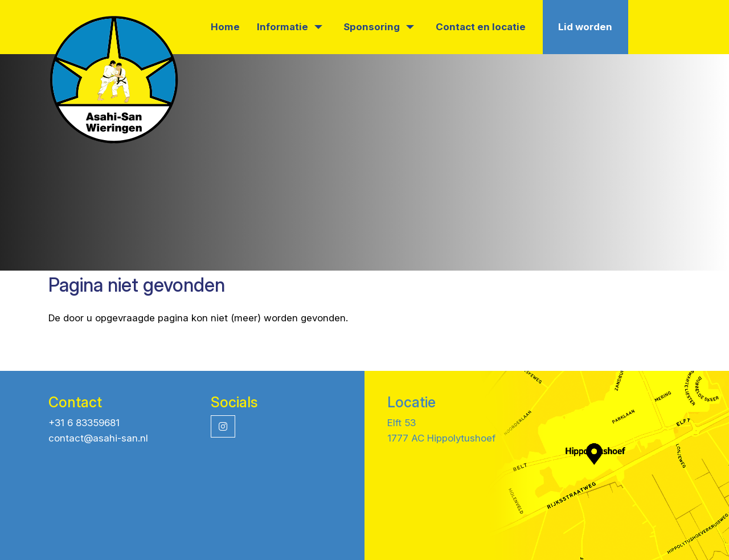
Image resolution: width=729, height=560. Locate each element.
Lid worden (585, 27)
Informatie (290, 27)
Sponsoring (379, 27)
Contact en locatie (481, 27)
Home (225, 27)
